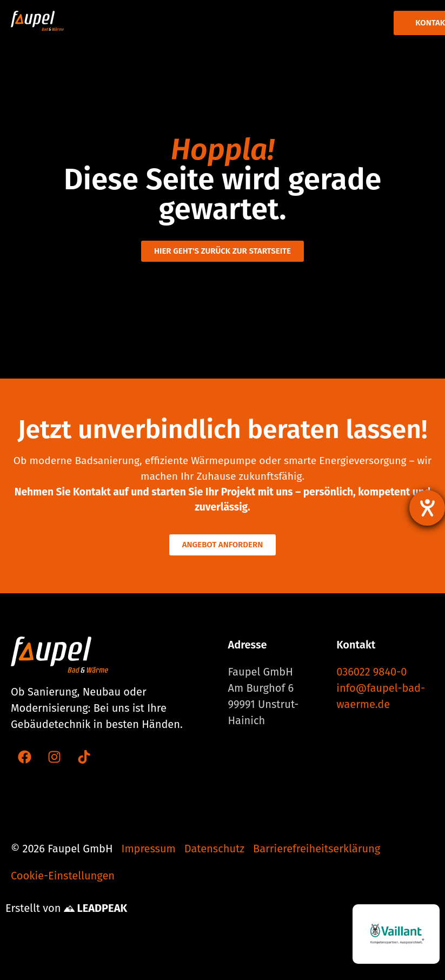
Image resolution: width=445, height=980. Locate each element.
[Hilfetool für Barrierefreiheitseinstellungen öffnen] (427, 508)
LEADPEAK (95, 908)
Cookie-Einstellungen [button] (63, 876)
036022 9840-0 (371, 672)
